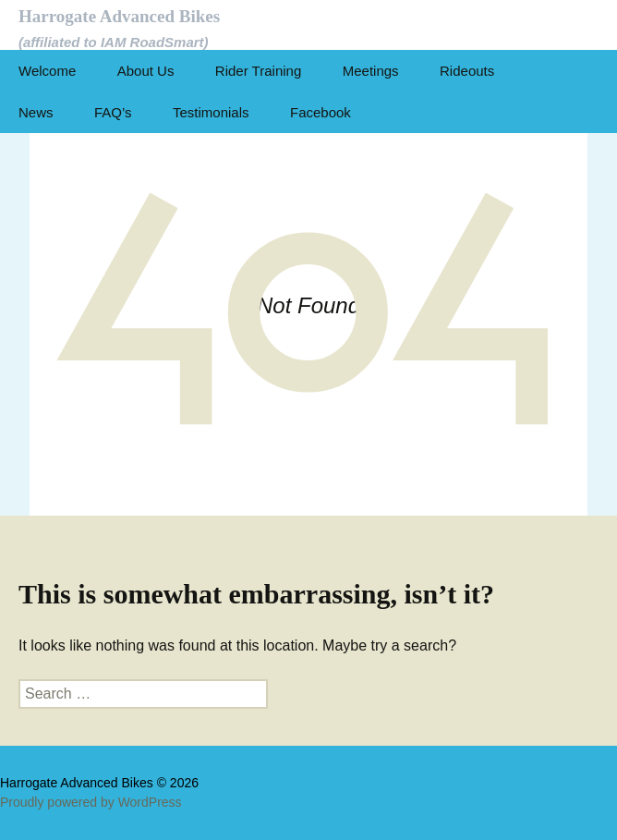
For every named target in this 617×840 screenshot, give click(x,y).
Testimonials (211, 112)
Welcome (47, 71)
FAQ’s (113, 112)
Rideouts (467, 71)
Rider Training (258, 71)
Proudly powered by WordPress (91, 802)
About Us (146, 71)
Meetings (371, 71)
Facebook (321, 112)
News (36, 112)
